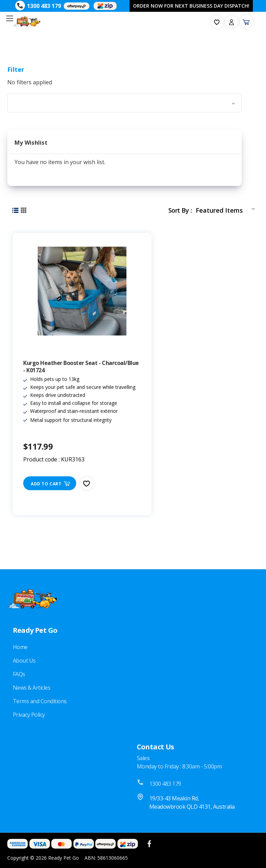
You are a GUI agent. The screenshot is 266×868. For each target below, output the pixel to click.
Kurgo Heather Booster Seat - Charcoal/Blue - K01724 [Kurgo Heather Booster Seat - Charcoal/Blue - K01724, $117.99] (81, 367)
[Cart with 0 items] (246, 22)
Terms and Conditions (40, 701)
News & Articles (32, 688)
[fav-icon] (217, 22)
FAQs (19, 674)
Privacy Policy (29, 715)
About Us (24, 661)
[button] (125, 103)
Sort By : (180, 210)
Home (20, 647)
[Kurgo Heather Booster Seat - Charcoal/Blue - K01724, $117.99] (82, 291)
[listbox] (227, 209)
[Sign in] (231, 22)
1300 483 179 (44, 6)
